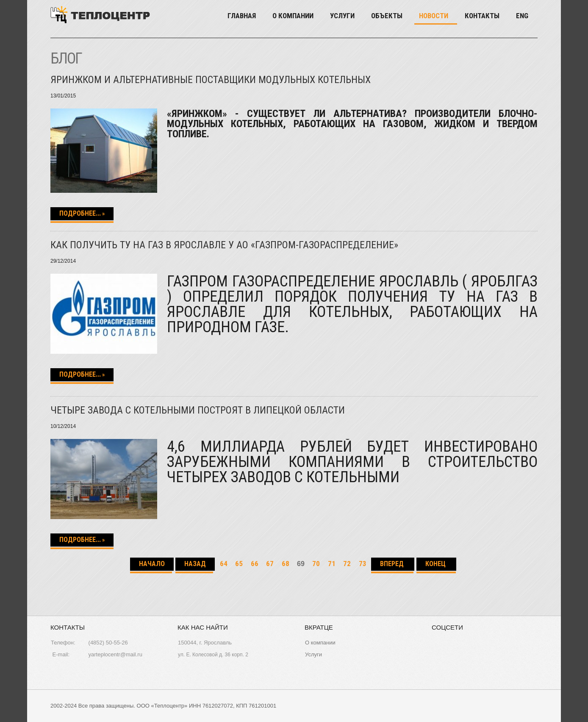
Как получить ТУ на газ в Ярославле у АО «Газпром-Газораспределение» (224, 245)
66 (255, 564)
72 (347, 564)
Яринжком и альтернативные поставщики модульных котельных (211, 80)
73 (363, 564)
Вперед (393, 564)
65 (239, 564)
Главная (242, 16)
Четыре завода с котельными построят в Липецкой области (198, 410)
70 (316, 564)
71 (332, 564)
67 (270, 564)
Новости (434, 16)
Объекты (387, 16)
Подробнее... (80, 213)
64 (224, 564)
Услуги (342, 16)
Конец (436, 564)
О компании (293, 16)
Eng (522, 16)
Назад (195, 564)
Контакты (482, 16)
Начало (152, 564)
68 (286, 564)
